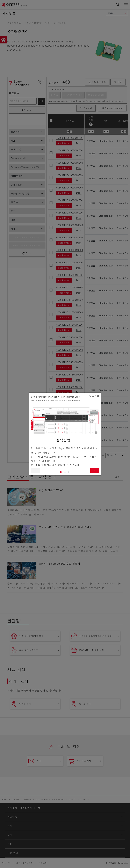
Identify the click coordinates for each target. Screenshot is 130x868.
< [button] (35, 470)
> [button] (95, 471)
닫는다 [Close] (94, 396)
